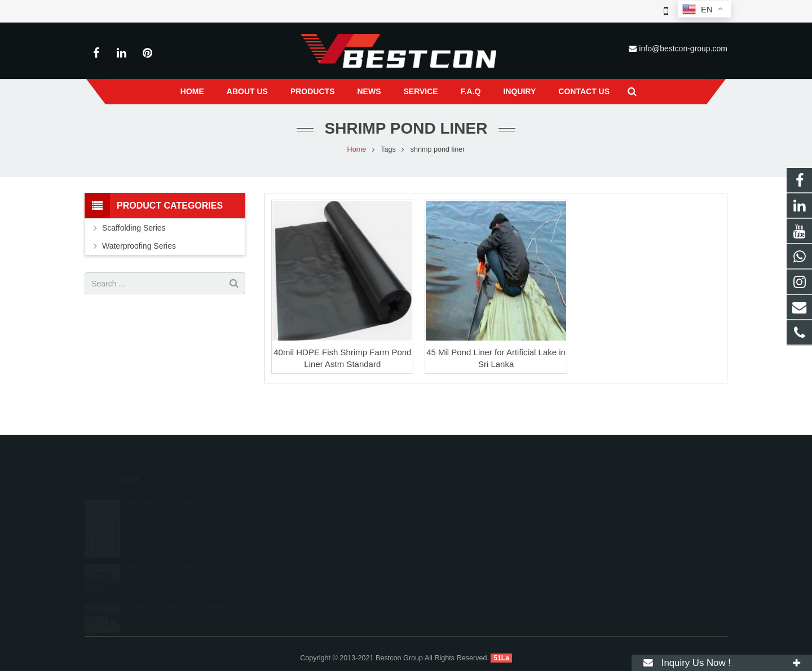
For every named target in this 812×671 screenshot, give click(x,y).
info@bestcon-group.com (683, 48)
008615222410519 (456, 501)
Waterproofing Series (139, 246)
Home (357, 149)
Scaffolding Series (134, 228)
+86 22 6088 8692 (454, 517)
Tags (388, 149)
